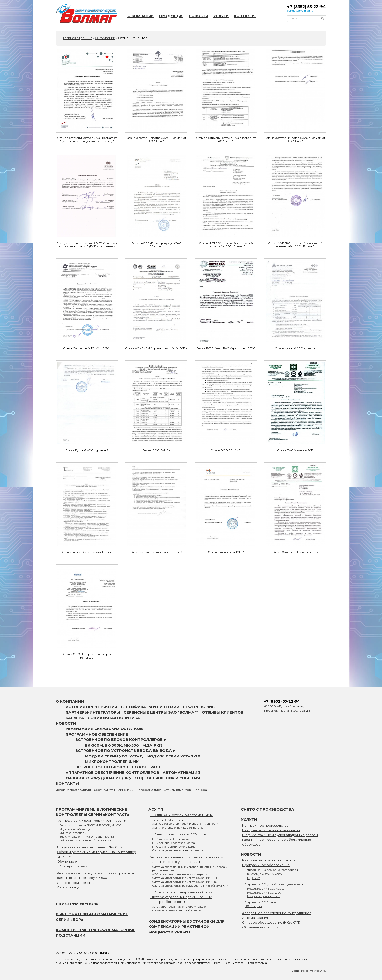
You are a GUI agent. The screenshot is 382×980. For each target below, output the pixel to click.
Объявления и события (173, 778)
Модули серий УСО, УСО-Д (114, 756)
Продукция (171, 16)
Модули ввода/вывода (75, 829)
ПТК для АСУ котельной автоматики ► (181, 815)
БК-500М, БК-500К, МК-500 (112, 745)
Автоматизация (181, 772)
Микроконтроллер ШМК (112, 761)
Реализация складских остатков (104, 729)
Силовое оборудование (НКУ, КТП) (104, 778)
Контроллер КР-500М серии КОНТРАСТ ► (92, 821)
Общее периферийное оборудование (85, 840)
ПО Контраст (146, 767)
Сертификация (69, 887)
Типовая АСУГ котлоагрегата (172, 820)
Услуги (221, 16)
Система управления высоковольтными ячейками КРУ (190, 886)
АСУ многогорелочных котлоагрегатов (178, 828)
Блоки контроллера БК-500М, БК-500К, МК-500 (90, 825)
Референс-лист (200, 707)
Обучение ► (67, 861)
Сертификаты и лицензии (150, 707)
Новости (198, 16)
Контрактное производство (265, 825)
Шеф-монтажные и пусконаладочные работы (280, 835)
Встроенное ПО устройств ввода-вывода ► (126, 751)
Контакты (245, 16)
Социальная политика (114, 718)
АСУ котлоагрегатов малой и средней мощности (185, 824)
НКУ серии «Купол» (77, 904)
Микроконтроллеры (73, 833)
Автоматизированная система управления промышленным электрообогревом (182, 909)
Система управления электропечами (178, 850)
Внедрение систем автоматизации (271, 830)
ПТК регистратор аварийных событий (181, 892)
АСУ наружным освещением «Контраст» (180, 874)
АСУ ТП (156, 809)
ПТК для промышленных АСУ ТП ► (178, 834)
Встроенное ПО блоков (102, 767)
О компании (141, 16)
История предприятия (91, 707)
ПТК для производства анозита (173, 843)
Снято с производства (76, 883)
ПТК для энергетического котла (174, 847)
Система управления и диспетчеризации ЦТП (184, 878)
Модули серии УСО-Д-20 (173, 756)
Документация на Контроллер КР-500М (90, 847)
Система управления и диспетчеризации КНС (184, 882)
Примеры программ (73, 866)
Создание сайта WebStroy (309, 971)
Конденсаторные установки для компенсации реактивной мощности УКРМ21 (186, 927)
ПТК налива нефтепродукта (171, 839)
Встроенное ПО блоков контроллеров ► (121, 740)
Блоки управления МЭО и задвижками (87, 837)
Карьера (75, 718)
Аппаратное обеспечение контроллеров (112, 772)
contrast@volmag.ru (300, 11)
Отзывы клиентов (223, 712)
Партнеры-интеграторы (93, 712)
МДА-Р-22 (153, 745)
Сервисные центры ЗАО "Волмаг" (161, 712)
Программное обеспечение (97, 734)
